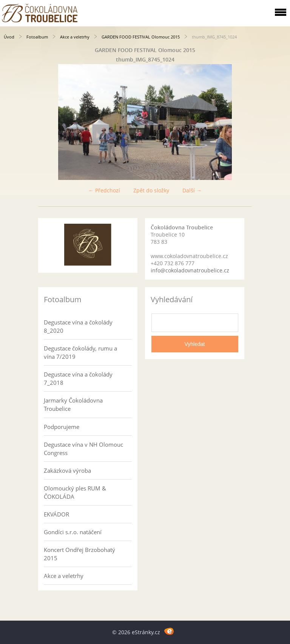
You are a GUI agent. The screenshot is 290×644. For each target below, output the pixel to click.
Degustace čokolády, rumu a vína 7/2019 (80, 352)
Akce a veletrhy (75, 37)
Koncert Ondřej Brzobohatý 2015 (79, 554)
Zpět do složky (151, 190)
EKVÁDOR (56, 514)
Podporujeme (62, 427)
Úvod (9, 37)
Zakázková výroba (67, 470)
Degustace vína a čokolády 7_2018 (78, 378)
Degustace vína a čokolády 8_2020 (78, 326)
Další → (192, 190)
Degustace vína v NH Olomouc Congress (83, 449)
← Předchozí (104, 190)
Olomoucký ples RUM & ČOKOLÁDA (75, 492)
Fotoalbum (37, 37)
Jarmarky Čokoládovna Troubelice (73, 404)
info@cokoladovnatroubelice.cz (190, 270)
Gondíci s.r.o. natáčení (73, 532)
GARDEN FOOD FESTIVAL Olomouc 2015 (141, 37)
